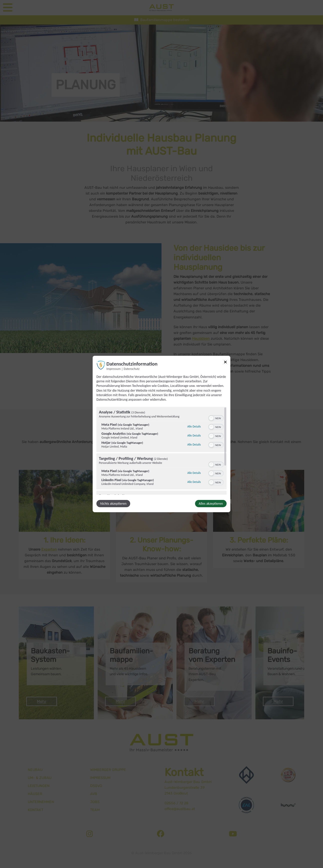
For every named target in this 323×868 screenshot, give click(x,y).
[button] (211, 418)
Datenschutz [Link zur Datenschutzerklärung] (132, 369)
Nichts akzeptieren (113, 504)
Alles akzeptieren (211, 504)
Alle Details (194, 426)
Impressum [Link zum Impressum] (114, 369)
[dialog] (161, 434)
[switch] (216, 418)
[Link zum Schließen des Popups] (225, 363)
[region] (161, 451)
